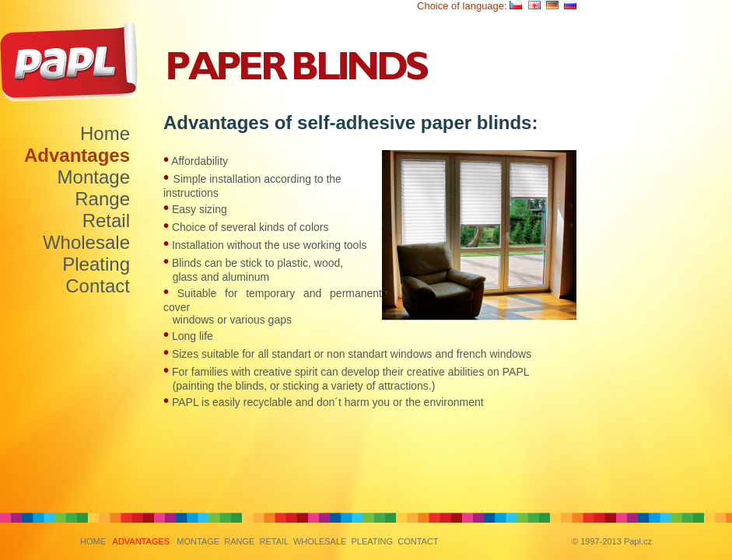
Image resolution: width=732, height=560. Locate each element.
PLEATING (372, 541)
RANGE (239, 541)
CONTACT (418, 541)
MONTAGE (198, 541)
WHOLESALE (320, 541)
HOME (93, 541)
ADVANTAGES (142, 541)
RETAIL (273, 541)
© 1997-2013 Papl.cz (612, 541)
